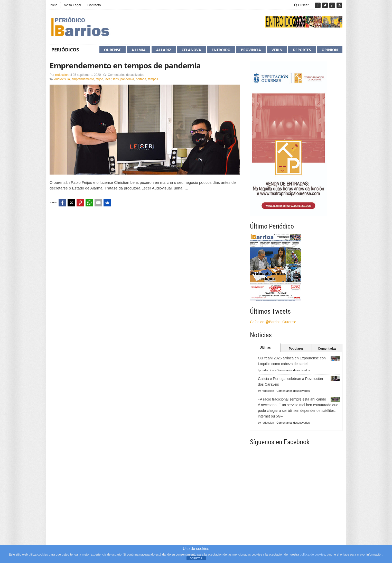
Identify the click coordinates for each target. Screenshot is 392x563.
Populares (296, 349)
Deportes (302, 50)
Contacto (94, 5)
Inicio (53, 5)
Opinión (330, 50)
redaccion (62, 75)
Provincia (251, 50)
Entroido (221, 50)
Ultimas (265, 348)
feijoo (100, 79)
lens (116, 79)
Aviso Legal (72, 5)
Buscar (301, 5)
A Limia (139, 50)
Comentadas (327, 349)
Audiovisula (62, 79)
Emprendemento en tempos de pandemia (125, 65)
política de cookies (312, 555)
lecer (108, 79)
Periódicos (65, 50)
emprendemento (83, 79)
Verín (277, 50)
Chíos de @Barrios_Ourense (273, 322)
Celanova (191, 50)
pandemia (127, 79)
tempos (153, 79)
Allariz (164, 50)
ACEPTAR (196, 558)
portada (141, 79)
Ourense (113, 50)
